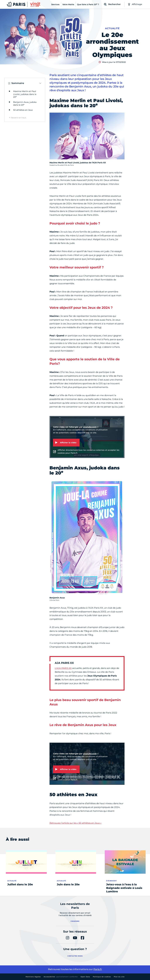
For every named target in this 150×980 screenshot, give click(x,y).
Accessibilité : (61, 977)
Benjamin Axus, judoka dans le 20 (25, 104)
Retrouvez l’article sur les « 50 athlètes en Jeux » (75, 823)
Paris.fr (98, 969)
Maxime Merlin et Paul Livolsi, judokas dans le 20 (25, 94)
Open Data (85, 977)
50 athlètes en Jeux (23, 110)
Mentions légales (33, 977)
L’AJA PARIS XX (63, 668)
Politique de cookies (102, 977)
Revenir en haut (19, 118)
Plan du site (119, 977)
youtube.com (90, 427)
